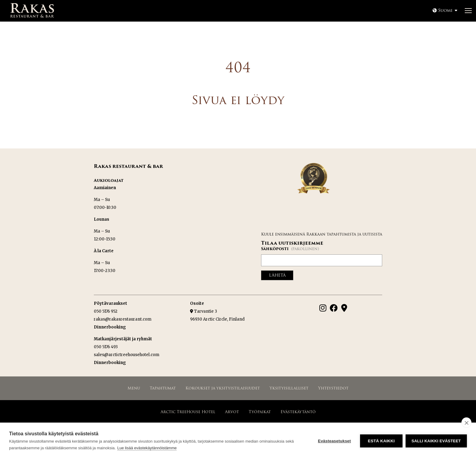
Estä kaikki (381, 441)
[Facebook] (334, 308)
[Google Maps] (344, 308)
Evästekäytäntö (298, 411)
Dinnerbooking (110, 327)
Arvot (232, 411)
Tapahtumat (163, 388)
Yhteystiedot (333, 388)
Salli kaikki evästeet (436, 441)
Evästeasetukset (334, 441)
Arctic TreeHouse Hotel (188, 411)
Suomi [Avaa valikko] (445, 10)
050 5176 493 (106, 347)
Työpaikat (260, 411)
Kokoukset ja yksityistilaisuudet (223, 388)
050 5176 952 (106, 311)
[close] (466, 423)
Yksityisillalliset (289, 388)
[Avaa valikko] (468, 11)
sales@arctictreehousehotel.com (127, 354)
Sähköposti (290, 249)
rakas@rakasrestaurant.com (123, 319)
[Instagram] (323, 308)
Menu (134, 388)
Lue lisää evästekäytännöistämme (147, 448)
